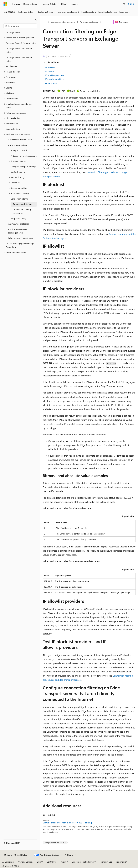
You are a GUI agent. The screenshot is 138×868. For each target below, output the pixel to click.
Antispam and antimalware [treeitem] (20, 140)
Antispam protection (89, 22)
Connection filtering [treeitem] (22, 204)
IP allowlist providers (54, 79)
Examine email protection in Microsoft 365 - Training (67, 823)
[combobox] (20, 26)
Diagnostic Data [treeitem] (13, 129)
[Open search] (124, 4)
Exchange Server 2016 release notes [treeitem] (19, 59)
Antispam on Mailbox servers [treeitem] (24, 156)
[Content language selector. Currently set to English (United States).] (16, 855)
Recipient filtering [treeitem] (18, 218)
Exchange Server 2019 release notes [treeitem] (19, 50)
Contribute (51, 862)
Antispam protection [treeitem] (20, 150)
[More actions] (133, 22)
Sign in (131, 4)
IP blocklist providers (54, 75)
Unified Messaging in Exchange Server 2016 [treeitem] (20, 245)
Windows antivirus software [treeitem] (21, 238)
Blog (39, 862)
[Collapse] (36, 20)
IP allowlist (50, 71)
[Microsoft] (5, 4)
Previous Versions (25, 862)
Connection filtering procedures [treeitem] (22, 211)
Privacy (63, 862)
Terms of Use (106, 862)
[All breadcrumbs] (45, 22)
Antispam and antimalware (63, 22)
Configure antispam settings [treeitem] (23, 167)
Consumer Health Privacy (83, 862)
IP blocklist (50, 67)
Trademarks (121, 862)
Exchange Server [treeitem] (13, 32)
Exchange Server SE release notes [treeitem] (21, 43)
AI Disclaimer (8, 862)
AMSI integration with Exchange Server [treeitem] (18, 231)
